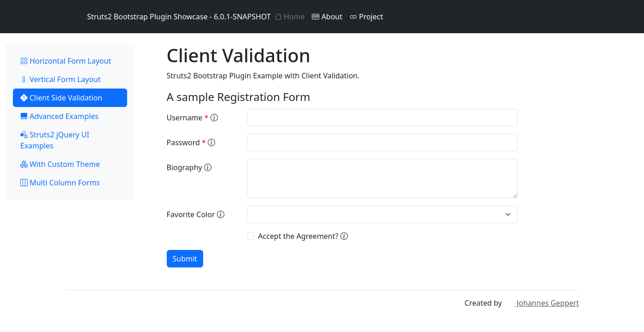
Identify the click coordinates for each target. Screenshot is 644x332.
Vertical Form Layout (61, 79)
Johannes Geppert (542, 303)
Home (290, 17)
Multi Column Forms (60, 183)
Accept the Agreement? (303, 236)
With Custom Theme (60, 164)
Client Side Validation (61, 98)
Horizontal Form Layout (66, 61)
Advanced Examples (59, 116)
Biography (189, 167)
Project (366, 17)
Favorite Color (196, 214)
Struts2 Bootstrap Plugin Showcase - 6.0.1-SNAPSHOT (168, 17)
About (327, 17)
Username (192, 118)
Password (191, 142)
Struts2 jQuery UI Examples (55, 140)
